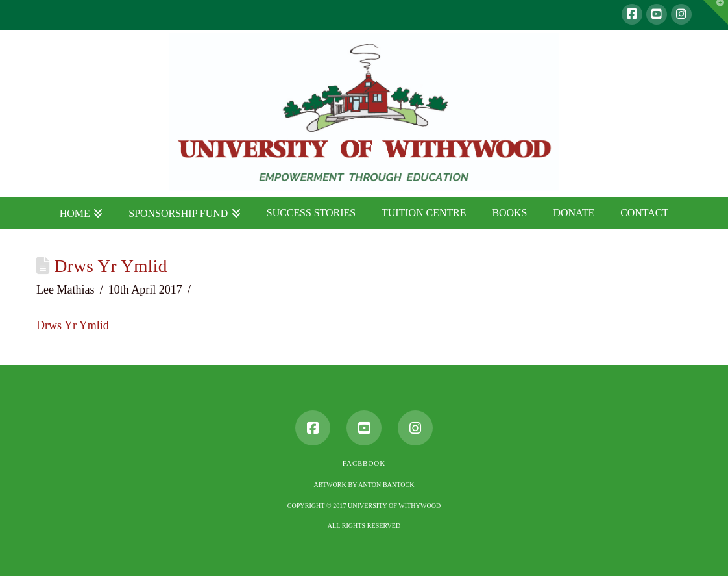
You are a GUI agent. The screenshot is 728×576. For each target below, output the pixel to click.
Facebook (364, 463)
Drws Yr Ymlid (73, 325)
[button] (716, 12)
